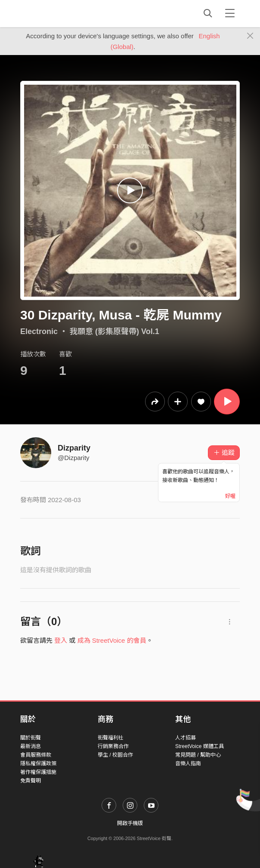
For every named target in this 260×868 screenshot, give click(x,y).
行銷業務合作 (113, 746)
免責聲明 (31, 781)
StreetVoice (56, 13)
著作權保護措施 (38, 772)
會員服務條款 (36, 755)
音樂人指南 (188, 764)
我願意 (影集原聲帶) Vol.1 (115, 331)
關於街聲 (31, 738)
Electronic (39, 331)
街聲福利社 (111, 738)
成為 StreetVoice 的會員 (112, 640)
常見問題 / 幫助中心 (198, 755)
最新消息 (31, 746)
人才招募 (186, 738)
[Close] (250, 36)
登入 (61, 640)
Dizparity (74, 448)
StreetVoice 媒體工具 (200, 746)
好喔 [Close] (230, 496)
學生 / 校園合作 (115, 755)
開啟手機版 (130, 823)
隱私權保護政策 (38, 764)
